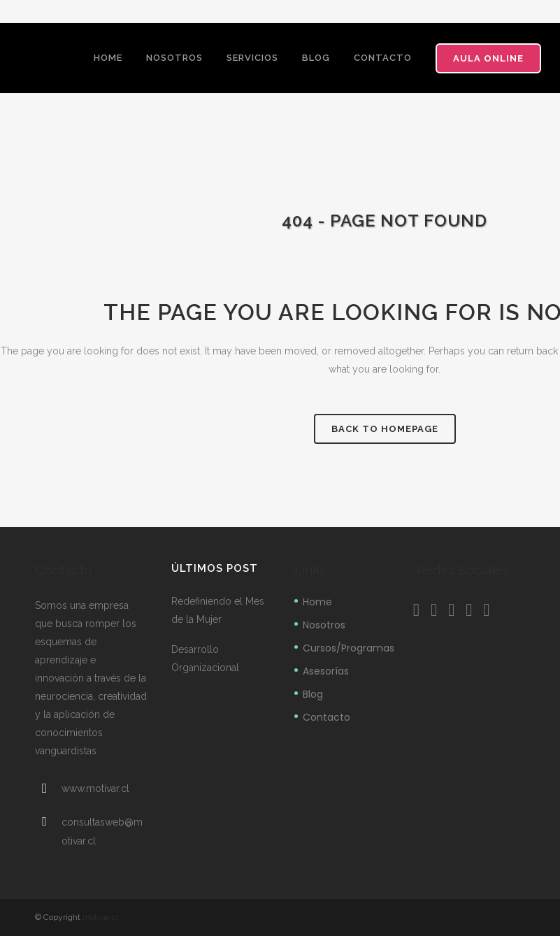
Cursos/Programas (349, 648)
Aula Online (488, 58)
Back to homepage (385, 429)
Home (317, 602)
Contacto (326, 717)
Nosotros (324, 625)
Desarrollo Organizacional (205, 658)
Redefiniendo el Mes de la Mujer (218, 610)
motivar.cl (100, 917)
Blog (313, 694)
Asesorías (326, 671)
